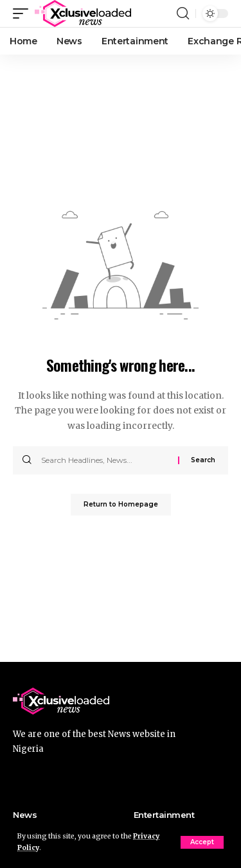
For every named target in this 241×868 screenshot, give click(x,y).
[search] (183, 13)
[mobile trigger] (24, 13)
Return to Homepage (121, 504)
